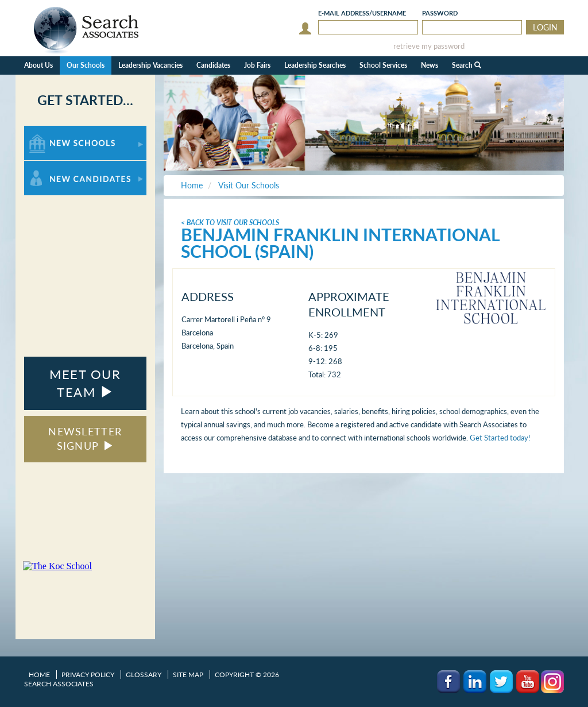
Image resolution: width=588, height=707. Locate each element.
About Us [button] (38, 65)
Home (39, 675)
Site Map (188, 675)
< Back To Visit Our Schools (230, 223)
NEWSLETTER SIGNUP (85, 439)
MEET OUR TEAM (85, 383)
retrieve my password (429, 46)
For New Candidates (60, 166)
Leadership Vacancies (150, 65)
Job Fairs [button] (257, 65)
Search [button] (467, 65)
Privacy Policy (88, 675)
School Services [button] (383, 65)
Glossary (144, 675)
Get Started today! (500, 438)
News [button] (430, 65)
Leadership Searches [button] (315, 65)
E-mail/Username (362, 13)
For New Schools (54, 131)
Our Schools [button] (86, 65)
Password (440, 13)
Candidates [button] (213, 65)
